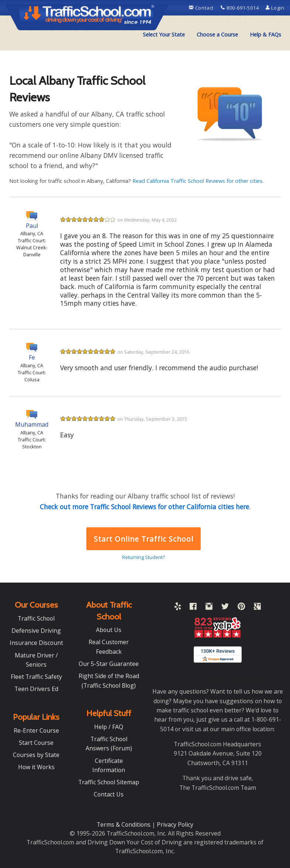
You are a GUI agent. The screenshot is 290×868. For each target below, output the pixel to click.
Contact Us (109, 794)
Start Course (36, 743)
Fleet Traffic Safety (36, 677)
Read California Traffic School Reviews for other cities (197, 181)
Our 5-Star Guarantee (109, 664)
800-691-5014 (240, 8)
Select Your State (164, 34)
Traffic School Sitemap (109, 782)
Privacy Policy (175, 824)
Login (275, 8)
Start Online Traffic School (143, 539)
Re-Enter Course (36, 730)
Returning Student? (144, 557)
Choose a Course (217, 34)
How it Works (36, 767)
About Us (109, 630)
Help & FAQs (265, 34)
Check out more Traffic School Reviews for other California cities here (144, 507)
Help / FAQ (109, 727)
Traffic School (36, 618)
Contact (202, 8)
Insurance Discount (36, 643)
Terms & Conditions (124, 824)
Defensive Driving (36, 631)
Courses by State (36, 755)
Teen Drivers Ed (36, 689)
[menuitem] (164, 35)
